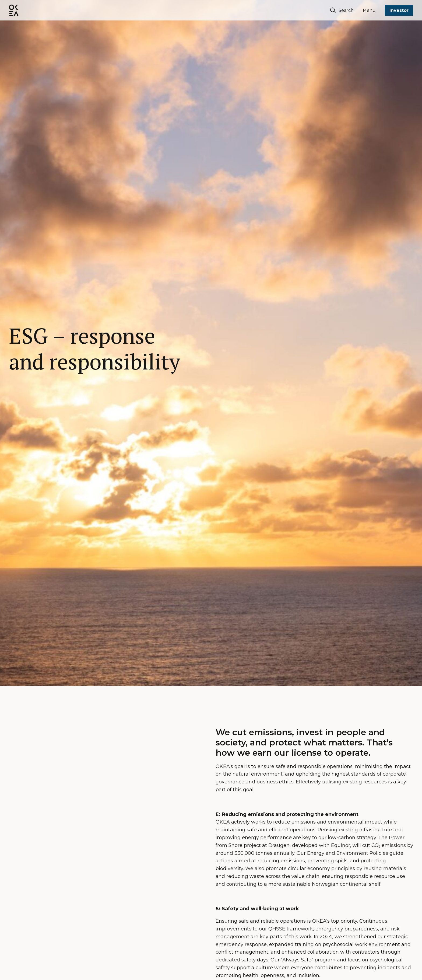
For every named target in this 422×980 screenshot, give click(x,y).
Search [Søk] (342, 10)
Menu (369, 10)
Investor (399, 10)
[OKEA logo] (14, 10)
